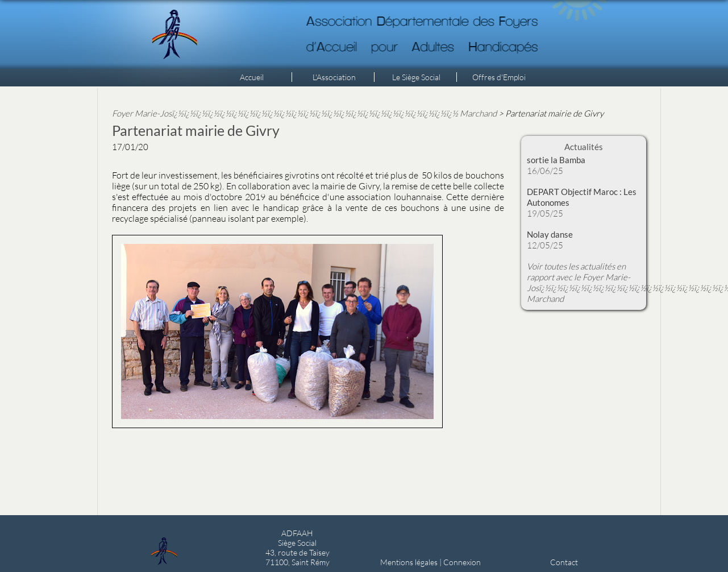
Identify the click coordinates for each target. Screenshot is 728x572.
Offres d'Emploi (499, 77)
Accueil (252, 77)
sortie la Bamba (556, 160)
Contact (564, 562)
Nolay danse (550, 234)
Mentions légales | (412, 562)
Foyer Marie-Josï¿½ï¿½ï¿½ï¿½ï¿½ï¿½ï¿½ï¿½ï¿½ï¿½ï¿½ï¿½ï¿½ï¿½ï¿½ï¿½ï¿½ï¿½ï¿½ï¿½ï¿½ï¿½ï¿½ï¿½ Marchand (304, 113)
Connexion (462, 562)
